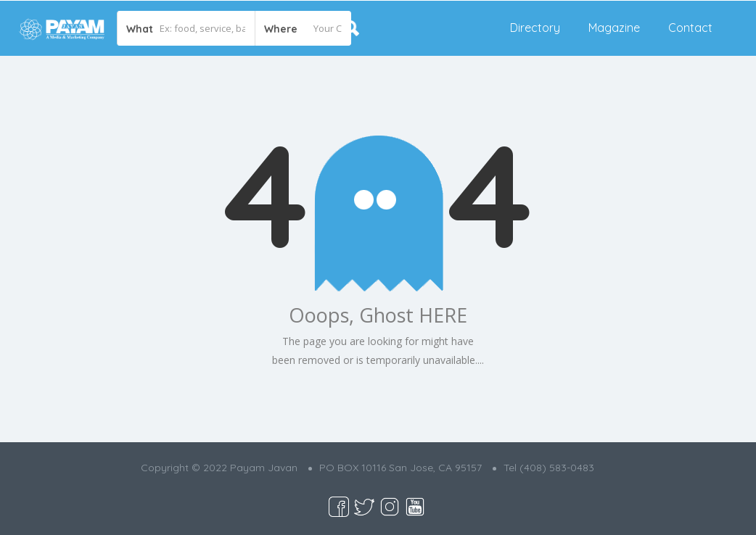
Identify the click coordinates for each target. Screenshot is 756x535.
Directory (535, 28)
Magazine (614, 28)
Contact (690, 28)
